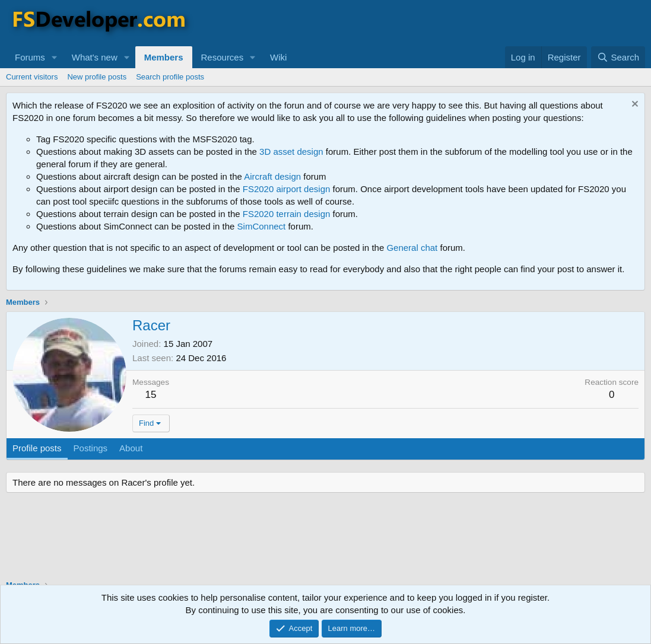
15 (151, 395)
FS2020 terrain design (287, 214)
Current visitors (32, 77)
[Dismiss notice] (633, 105)
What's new (95, 57)
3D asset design (291, 152)
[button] (55, 57)
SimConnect (262, 226)
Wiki (278, 57)
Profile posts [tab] (37, 448)
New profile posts (97, 77)
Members (164, 57)
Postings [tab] (91, 448)
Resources (223, 57)
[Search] (618, 57)
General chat (412, 248)
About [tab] (131, 448)
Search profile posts (170, 77)
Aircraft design (272, 176)
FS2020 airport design (287, 189)
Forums (30, 57)
